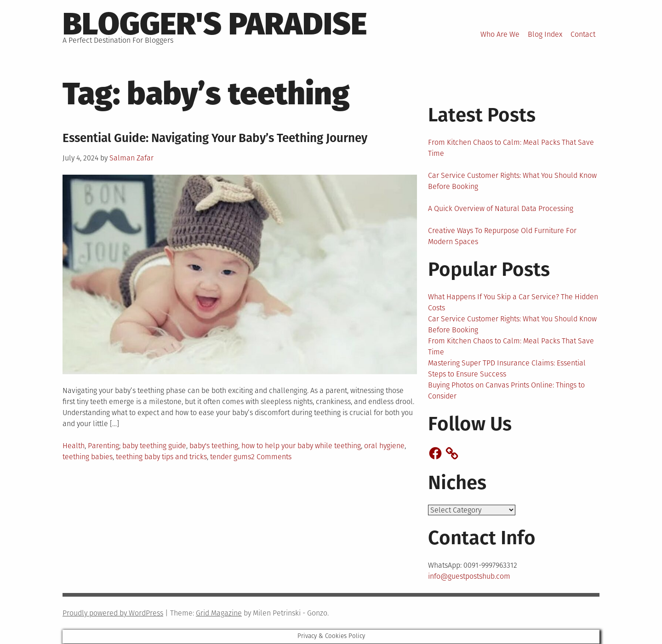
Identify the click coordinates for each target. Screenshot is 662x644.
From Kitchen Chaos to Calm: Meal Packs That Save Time (511, 148)
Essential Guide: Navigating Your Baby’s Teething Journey (215, 138)
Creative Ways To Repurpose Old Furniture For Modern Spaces (502, 236)
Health (74, 446)
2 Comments (271, 457)
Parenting (103, 446)
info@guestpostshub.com (469, 577)
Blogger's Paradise (215, 24)
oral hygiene (384, 446)
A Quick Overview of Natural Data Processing (501, 208)
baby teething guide (154, 446)
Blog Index (545, 34)
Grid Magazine (219, 613)
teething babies (88, 457)
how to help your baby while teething (301, 446)
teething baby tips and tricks (161, 457)
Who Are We (500, 34)
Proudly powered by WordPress (113, 613)
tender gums (231, 457)
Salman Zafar (131, 158)
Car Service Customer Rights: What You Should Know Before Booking (512, 181)
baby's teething (214, 446)
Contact (583, 34)
